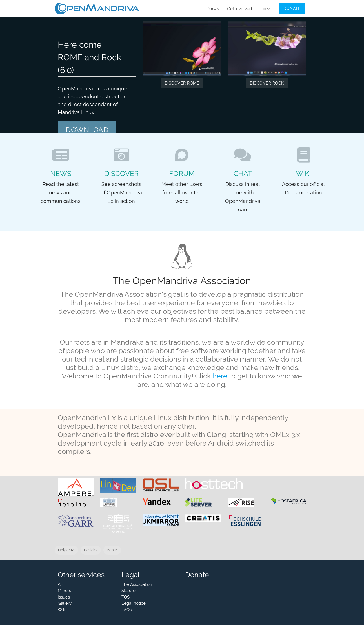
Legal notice (134, 603)
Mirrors (64, 591)
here (220, 376)
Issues (64, 597)
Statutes (129, 591)
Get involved (239, 9)
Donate (292, 8)
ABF (62, 584)
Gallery (65, 603)
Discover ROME (182, 83)
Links (265, 8)
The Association (137, 584)
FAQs (126, 610)
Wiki (62, 610)
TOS (126, 597)
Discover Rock (267, 83)
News (213, 8)
